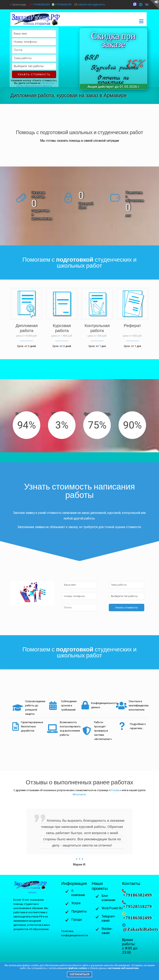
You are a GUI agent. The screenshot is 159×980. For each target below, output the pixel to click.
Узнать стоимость (34, 74)
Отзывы (115, 790)
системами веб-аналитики (123, 968)
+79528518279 (138, 906)
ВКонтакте (79, 794)
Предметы (79, 911)
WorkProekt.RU (112, 908)
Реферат (132, 326)
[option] (79, 838)
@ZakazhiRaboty (141, 929)
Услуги (76, 903)
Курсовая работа (62, 328)
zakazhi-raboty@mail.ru (91, 4)
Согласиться (80, 974)
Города (77, 920)
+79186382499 (41, 4)
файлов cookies (78, 968)
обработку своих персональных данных (35, 84)
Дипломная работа (27, 328)
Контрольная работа (97, 328)
